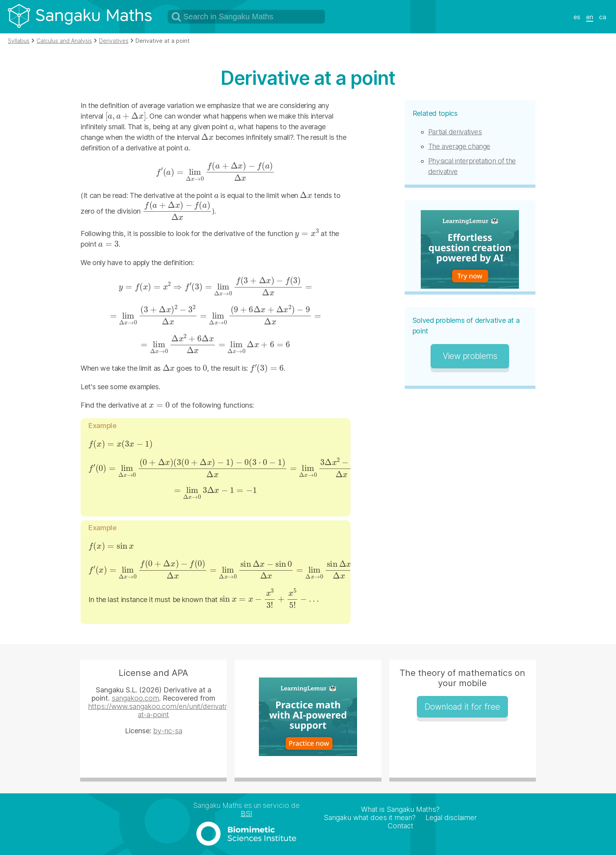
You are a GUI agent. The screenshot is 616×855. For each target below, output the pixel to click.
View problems (470, 356)
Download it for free (462, 707)
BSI (247, 814)
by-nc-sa (168, 731)
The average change (459, 146)
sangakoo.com (135, 698)
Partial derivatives (455, 132)
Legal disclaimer (451, 817)
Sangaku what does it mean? (370, 817)
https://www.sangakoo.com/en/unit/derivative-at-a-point (162, 710)
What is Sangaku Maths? (400, 809)
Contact (401, 826)
